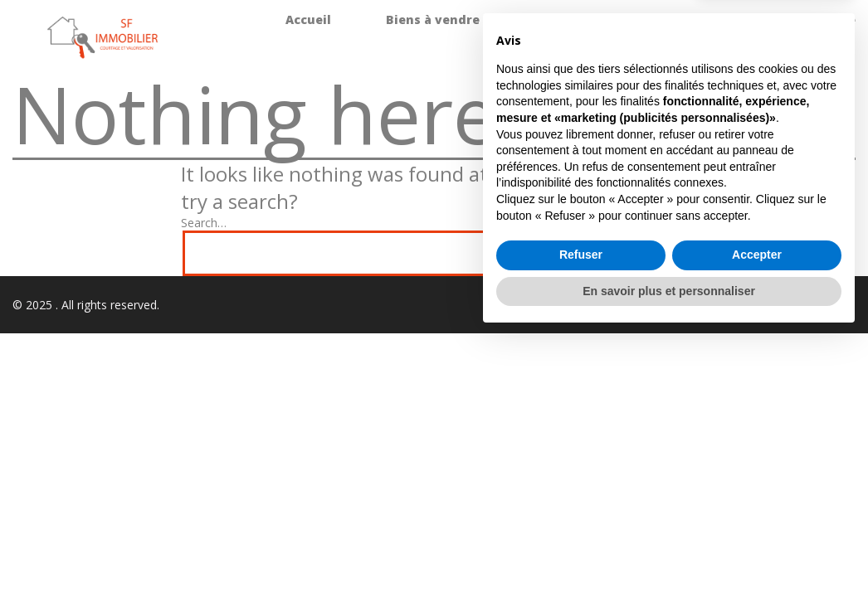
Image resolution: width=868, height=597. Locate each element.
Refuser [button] (581, 516)
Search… (204, 223)
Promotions (709, 19)
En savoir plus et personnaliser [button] (669, 551)
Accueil (308, 19)
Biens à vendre (433, 19)
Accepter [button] (757, 516)
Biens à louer (575, 19)
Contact (830, 49)
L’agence (828, 19)
